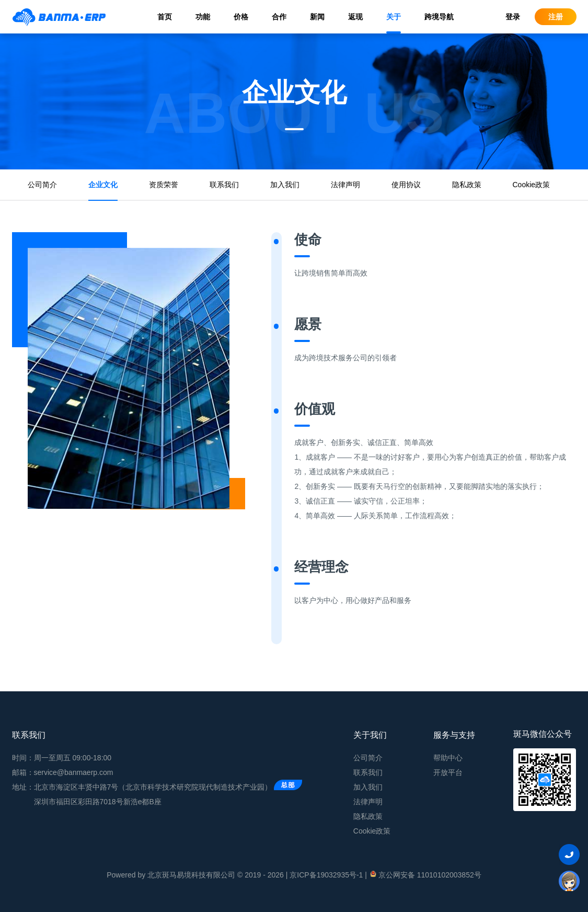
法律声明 (345, 185)
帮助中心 (448, 758)
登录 (513, 17)
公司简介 (42, 185)
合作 (279, 17)
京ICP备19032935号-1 (326, 875)
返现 (355, 17)
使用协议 (406, 185)
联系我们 (224, 185)
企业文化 (103, 185)
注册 (556, 17)
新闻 (317, 17)
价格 (241, 17)
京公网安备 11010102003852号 (425, 874)
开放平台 (448, 772)
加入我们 (285, 185)
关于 (394, 17)
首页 (165, 17)
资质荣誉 (164, 185)
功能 (203, 17)
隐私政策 (467, 185)
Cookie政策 (532, 185)
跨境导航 (439, 17)
